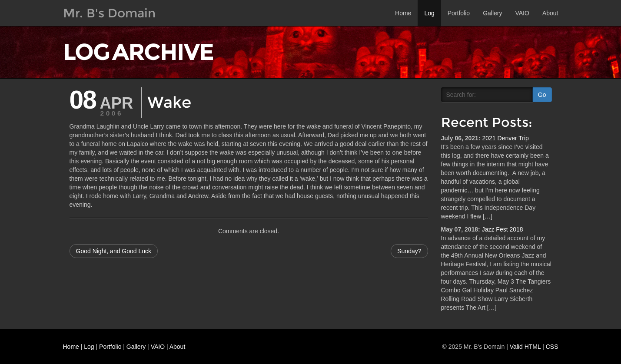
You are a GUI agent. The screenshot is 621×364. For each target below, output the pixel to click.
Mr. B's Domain (109, 13)
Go (542, 95)
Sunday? (409, 251)
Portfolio (459, 13)
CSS (552, 347)
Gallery (492, 13)
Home (403, 13)
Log (429, 13)
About (550, 13)
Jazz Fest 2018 (503, 229)
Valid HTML (525, 347)
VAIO (522, 13)
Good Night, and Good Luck (114, 251)
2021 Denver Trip (505, 138)
